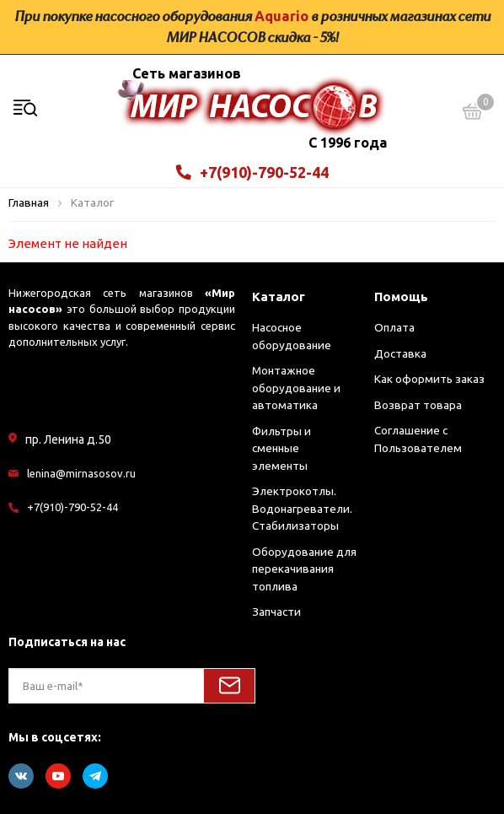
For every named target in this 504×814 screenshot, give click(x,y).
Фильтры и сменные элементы (281, 448)
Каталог (279, 296)
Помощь (401, 296)
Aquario (281, 16)
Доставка (400, 353)
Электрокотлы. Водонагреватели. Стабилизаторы (302, 508)
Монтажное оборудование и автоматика (296, 388)
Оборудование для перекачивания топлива (304, 569)
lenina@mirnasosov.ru (81, 473)
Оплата (394, 327)
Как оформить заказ (429, 379)
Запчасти (276, 612)
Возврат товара (418, 405)
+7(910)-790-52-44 (252, 172)
